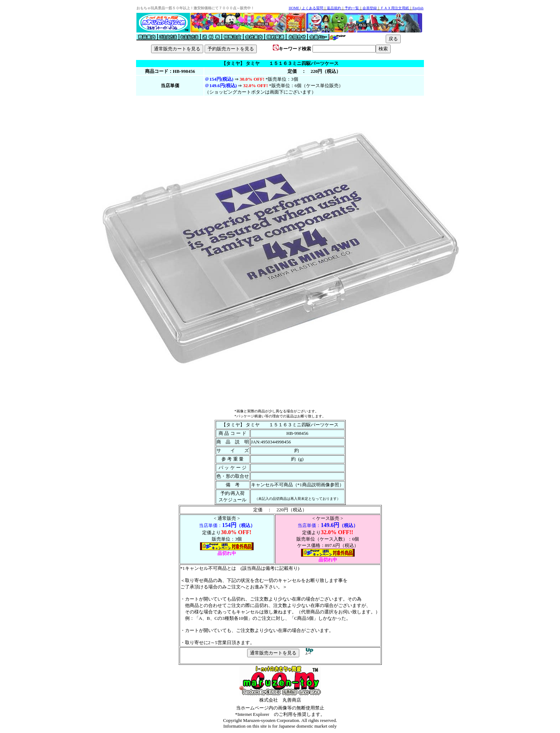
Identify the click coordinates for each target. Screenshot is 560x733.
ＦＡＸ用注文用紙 (395, 8)
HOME (294, 8)
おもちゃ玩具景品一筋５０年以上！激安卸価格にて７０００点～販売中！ (195, 8)
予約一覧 (352, 8)
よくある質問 (312, 8)
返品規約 (334, 8)
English (418, 8)
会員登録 (370, 8)
